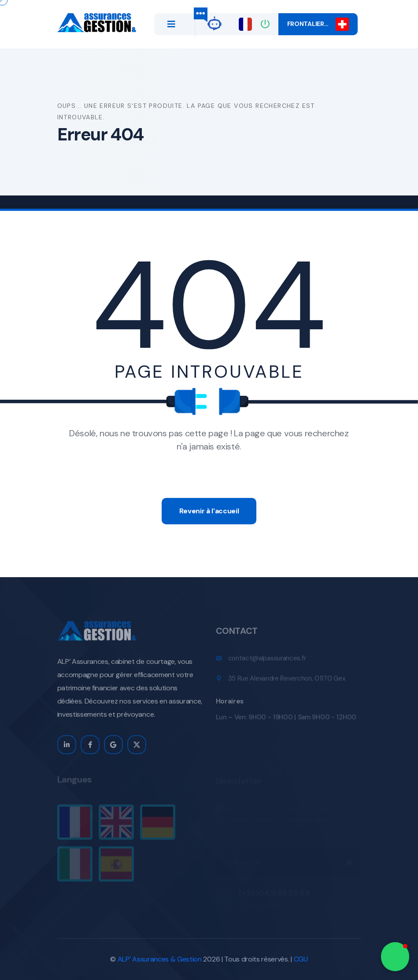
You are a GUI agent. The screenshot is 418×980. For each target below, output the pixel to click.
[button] (395, 957)
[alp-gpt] (215, 22)
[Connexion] (265, 24)
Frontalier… (318, 24)
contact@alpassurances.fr (267, 661)
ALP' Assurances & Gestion (160, 959)
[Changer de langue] (245, 24)
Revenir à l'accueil (209, 511)
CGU (301, 959)
